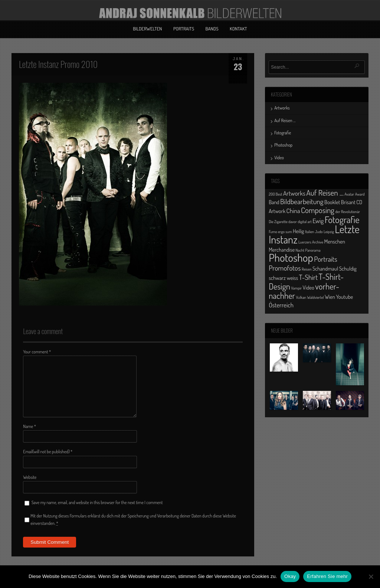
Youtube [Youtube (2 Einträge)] (344, 297)
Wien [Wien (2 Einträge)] (330, 297)
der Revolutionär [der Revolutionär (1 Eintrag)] (348, 212)
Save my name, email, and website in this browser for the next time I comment (97, 502)
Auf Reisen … (285, 120)
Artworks (282, 108)
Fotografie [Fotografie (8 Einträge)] (342, 219)
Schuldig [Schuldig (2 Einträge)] (348, 268)
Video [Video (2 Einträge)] (309, 287)
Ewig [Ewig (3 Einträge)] (318, 220)
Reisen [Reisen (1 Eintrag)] (307, 269)
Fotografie (283, 133)
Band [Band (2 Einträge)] (274, 202)
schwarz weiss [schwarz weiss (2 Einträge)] (283, 278)
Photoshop (283, 145)
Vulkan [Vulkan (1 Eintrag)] (301, 297)
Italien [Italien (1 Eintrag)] (309, 232)
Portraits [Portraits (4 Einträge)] (325, 259)
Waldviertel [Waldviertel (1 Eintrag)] (316, 297)
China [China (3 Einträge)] (293, 210)
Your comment (37, 352)
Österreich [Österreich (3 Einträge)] (281, 305)
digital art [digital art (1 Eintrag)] (305, 222)
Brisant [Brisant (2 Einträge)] (348, 202)
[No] (371, 576)
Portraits (184, 29)
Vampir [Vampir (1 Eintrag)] (296, 288)
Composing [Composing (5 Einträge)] (318, 210)
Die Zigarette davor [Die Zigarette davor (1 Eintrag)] (283, 222)
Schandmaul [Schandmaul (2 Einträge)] (325, 268)
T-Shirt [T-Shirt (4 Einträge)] (309, 277)
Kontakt (238, 29)
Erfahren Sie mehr (327, 576)
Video (279, 158)
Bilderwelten (147, 29)
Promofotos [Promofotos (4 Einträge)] (285, 268)
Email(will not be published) (48, 452)
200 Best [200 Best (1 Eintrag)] (275, 194)
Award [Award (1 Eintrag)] (360, 194)
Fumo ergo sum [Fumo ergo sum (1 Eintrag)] (280, 232)
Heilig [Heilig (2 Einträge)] (298, 231)
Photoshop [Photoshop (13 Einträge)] (291, 257)
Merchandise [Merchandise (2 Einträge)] (282, 249)
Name (30, 426)
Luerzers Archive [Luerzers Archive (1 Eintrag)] (311, 242)
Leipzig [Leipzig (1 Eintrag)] (329, 232)
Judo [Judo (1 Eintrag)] (319, 232)
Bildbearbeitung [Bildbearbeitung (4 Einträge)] (302, 201)
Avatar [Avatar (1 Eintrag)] (349, 194)
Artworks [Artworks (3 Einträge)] (294, 193)
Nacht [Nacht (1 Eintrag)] (300, 250)
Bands (212, 29)
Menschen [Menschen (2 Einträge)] (335, 241)
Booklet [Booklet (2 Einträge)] (332, 202)
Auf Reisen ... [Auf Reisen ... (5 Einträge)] (325, 192)
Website (30, 477)
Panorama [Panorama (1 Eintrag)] (313, 250)
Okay (290, 576)
